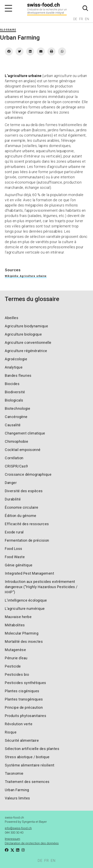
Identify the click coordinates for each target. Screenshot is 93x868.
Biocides (12, 384)
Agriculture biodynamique (26, 326)
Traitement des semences (27, 782)
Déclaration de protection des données (32, 843)
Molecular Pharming (22, 633)
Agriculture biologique (23, 334)
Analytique (14, 367)
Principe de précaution (24, 707)
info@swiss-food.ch (18, 828)
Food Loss (14, 549)
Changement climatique (25, 433)
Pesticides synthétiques (26, 683)
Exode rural (14, 532)
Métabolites (15, 625)
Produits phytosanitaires (26, 716)
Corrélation (14, 458)
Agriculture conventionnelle (28, 343)
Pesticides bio (17, 674)
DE (75, 19)
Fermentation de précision (27, 540)
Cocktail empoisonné (23, 450)
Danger (11, 483)
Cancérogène (16, 417)
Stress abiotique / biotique (27, 757)
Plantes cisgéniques (22, 691)
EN (87, 19)
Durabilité (13, 499)
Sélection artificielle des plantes (32, 749)
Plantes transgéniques (24, 699)
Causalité (13, 425)
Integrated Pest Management (29, 573)
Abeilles (12, 318)
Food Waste (15, 557)
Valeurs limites (17, 798)
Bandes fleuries (18, 375)
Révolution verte (19, 724)
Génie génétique (19, 565)
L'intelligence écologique (26, 600)
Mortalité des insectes (24, 641)
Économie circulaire (22, 507)
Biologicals (14, 400)
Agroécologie (16, 359)
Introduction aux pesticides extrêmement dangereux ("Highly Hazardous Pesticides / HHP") (41, 587)
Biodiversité (15, 392)
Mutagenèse (15, 650)
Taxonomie (14, 773)
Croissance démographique (28, 474)
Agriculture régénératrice (26, 351)
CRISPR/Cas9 (16, 466)
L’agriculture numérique (25, 609)
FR (81, 19)
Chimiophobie (16, 441)
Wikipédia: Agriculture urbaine (26, 276)
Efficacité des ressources (27, 524)
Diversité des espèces (24, 491)
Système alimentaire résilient (30, 765)
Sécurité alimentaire (22, 740)
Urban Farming (17, 790)
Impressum (12, 839)
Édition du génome (21, 516)
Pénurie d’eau (16, 658)
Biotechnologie (17, 408)
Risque (11, 732)
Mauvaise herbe (18, 617)
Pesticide (13, 666)
